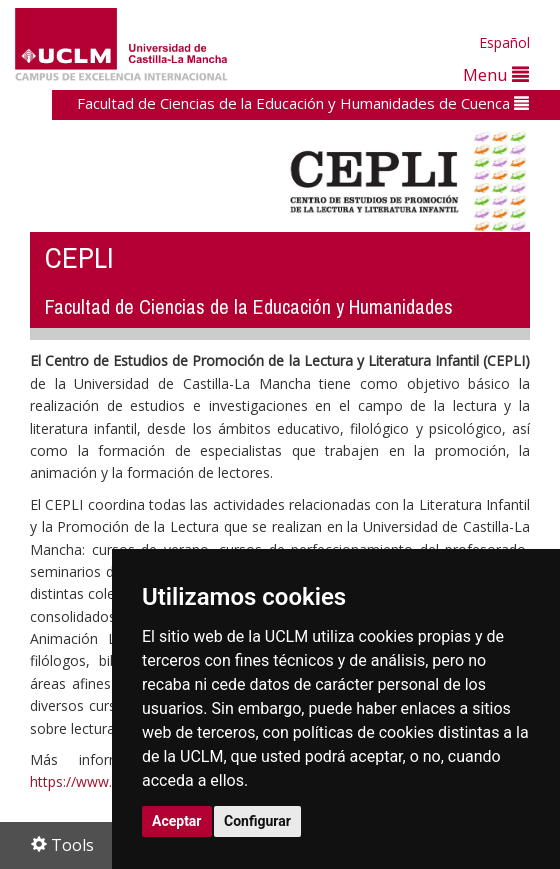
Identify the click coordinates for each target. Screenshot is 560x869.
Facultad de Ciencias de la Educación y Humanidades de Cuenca (303, 103)
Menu (496, 74)
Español (504, 42)
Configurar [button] (257, 821)
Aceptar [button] (177, 821)
